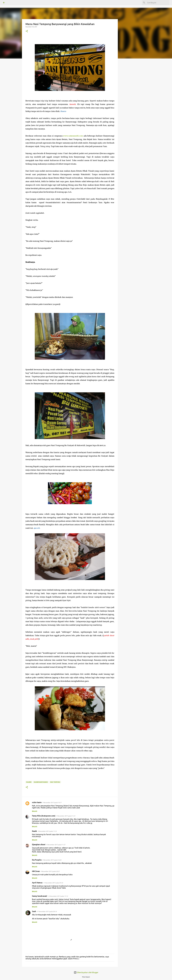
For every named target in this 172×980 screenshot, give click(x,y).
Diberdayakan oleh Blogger (86, 972)
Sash (34, 911)
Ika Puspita (37, 860)
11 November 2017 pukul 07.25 (53, 883)
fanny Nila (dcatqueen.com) (44, 816)
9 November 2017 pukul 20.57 (50, 871)
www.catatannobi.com (73, 136)
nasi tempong (55, 782)
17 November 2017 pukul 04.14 (47, 911)
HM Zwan (36, 871)
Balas (35, 811)
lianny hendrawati (40, 896)
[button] (27, 31)
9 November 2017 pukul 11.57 (56, 845)
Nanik (34, 831)
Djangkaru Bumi (39, 845)
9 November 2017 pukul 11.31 (47, 831)
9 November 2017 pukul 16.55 (52, 860)
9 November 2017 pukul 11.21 (66, 816)
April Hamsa (37, 883)
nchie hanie (37, 802)
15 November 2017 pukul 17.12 (58, 896)
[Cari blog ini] (158, 3)
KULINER (29, 782)
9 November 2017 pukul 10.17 (52, 803)
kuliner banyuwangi (41, 782)
